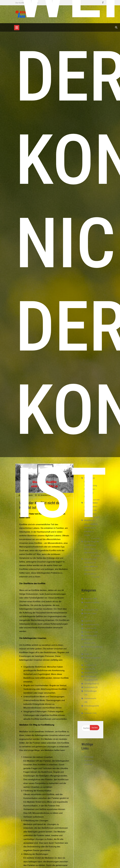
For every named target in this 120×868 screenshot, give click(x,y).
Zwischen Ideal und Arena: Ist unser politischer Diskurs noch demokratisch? (91, 566)
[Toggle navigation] (17, 28)
